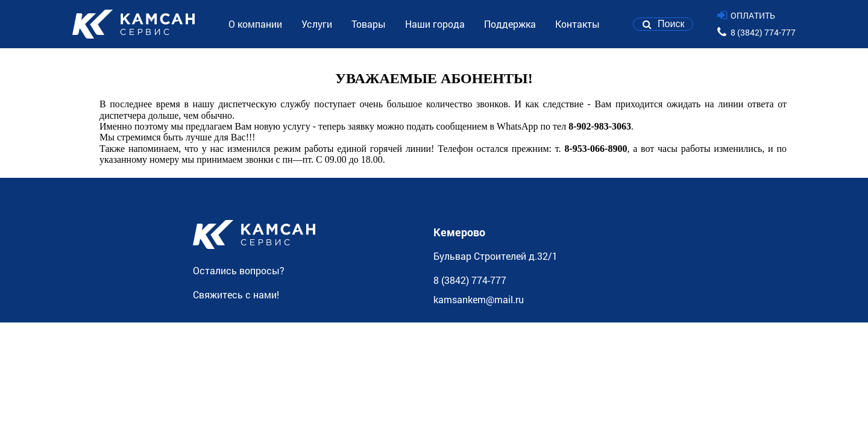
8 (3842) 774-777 (763, 32)
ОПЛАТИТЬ (753, 15)
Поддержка (510, 24)
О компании (255, 24)
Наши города (435, 24)
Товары (369, 24)
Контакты (577, 24)
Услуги (317, 24)
